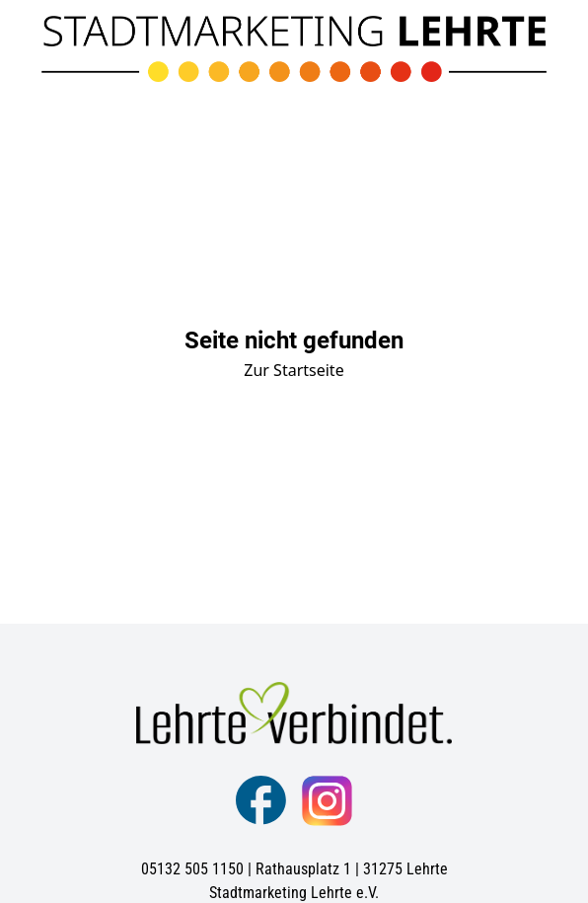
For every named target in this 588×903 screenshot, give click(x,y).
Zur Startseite (294, 370)
